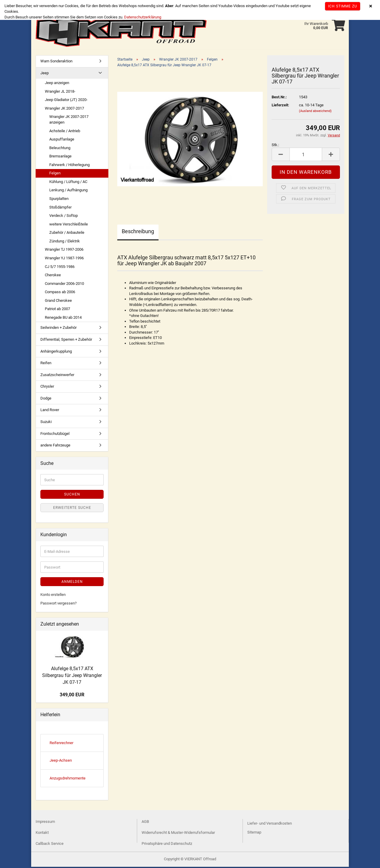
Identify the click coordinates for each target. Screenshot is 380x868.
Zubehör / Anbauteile (67, 234)
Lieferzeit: (280, 106)
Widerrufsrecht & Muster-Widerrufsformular (178, 834)
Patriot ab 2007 (57, 310)
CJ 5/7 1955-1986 (60, 268)
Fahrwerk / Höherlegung (69, 166)
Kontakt (42, 834)
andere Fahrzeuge (55, 446)
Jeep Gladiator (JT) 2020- (66, 101)
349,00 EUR (72, 696)
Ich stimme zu (343, 6)
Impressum (45, 823)
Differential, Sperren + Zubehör (66, 341)
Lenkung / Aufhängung (68, 191)
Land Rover (50, 411)
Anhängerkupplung (56, 352)
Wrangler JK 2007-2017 (64, 109)
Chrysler (47, 388)
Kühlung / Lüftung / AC (68, 183)
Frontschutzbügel (55, 435)
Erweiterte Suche (72, 509)
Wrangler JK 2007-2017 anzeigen (69, 121)
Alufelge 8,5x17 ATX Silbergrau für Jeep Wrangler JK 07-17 (72, 677)
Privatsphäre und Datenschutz (167, 845)
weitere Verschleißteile (69, 225)
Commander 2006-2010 (64, 285)
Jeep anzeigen (57, 84)
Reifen (46, 364)
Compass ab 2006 (60, 293)
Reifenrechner (61, 744)
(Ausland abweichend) (315, 112)
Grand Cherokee (58, 302)
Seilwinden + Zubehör (58, 329)
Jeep (45, 74)
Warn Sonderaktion (56, 62)
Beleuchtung (60, 149)
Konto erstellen (53, 596)
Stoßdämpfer (60, 208)
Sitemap (254, 833)
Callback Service (50, 845)
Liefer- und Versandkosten (270, 824)
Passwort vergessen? (58, 604)
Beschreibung (138, 232)
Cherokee (53, 276)
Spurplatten (59, 200)
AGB (145, 823)
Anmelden (72, 583)
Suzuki (46, 423)
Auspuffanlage (62, 140)
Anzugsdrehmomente (68, 779)
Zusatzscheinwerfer (57, 376)
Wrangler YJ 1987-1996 (64, 259)
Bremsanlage (60, 157)
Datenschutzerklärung (143, 17)
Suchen (72, 495)
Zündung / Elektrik (65, 242)
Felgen (55, 174)
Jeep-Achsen (61, 762)
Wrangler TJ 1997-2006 (64, 251)
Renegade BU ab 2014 (63, 319)
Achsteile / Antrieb (65, 132)
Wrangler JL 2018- (60, 93)
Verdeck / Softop (64, 217)
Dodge (46, 399)
